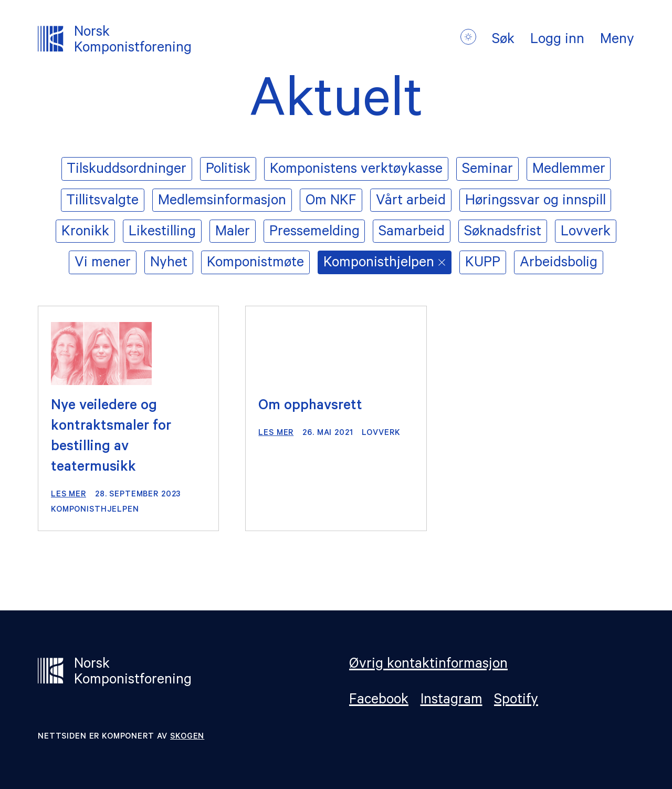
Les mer (69, 495)
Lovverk (381, 434)
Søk (503, 41)
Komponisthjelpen (95, 510)
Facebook (379, 701)
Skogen (187, 737)
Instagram (451, 701)
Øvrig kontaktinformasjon (428, 666)
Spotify (516, 701)
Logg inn (557, 41)
